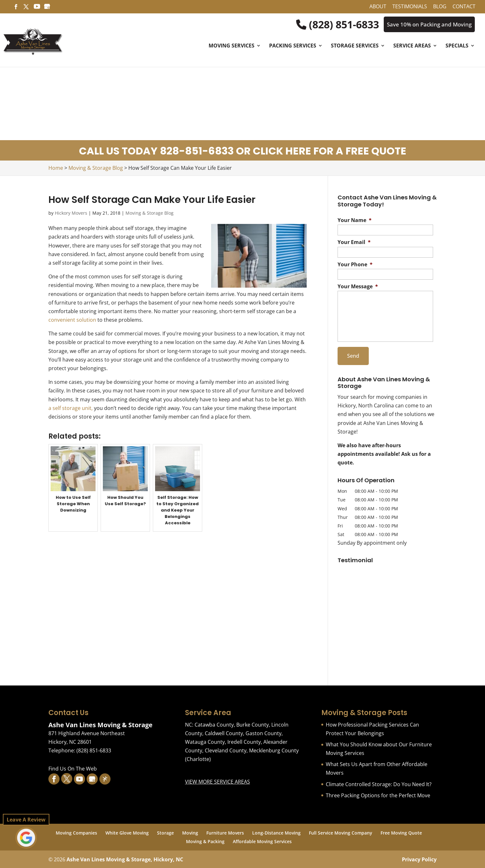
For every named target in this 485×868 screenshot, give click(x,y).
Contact (464, 7)
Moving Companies (76, 832)
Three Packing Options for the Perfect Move (378, 794)
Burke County (253, 724)
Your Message (358, 287)
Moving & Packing (205, 841)
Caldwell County (224, 732)
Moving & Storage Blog (150, 213)
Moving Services (232, 47)
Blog (440, 7)
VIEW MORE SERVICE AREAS (218, 781)
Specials (457, 47)
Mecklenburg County (274, 750)
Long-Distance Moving (276, 832)
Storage (165, 832)
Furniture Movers (225, 832)
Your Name (355, 221)
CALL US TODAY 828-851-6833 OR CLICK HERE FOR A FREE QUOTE (243, 151)
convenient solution (72, 320)
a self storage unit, (71, 408)
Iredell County (244, 741)
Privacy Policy (419, 859)
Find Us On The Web (73, 768)
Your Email (354, 243)
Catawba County (214, 724)
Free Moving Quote (401, 832)
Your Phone (355, 265)
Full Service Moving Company (341, 832)
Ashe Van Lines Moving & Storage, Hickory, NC (125, 859)
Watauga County (205, 741)
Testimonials (410, 7)
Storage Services (355, 47)
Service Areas (412, 47)
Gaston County (264, 732)
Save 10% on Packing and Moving (427, 25)
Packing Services (293, 47)
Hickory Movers (71, 213)
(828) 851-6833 (333, 25)
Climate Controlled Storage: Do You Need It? (379, 783)
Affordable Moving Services (262, 841)
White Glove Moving (127, 832)
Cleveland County (226, 750)
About (378, 7)
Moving (190, 832)
